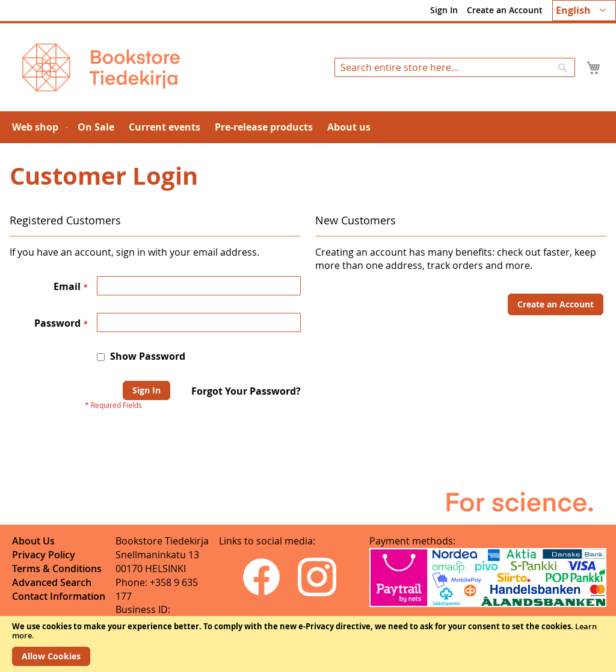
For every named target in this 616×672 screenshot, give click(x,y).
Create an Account (505, 10)
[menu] (308, 127)
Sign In (444, 10)
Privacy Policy (44, 555)
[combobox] (455, 67)
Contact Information (59, 596)
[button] (584, 11)
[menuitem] (38, 127)
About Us (33, 541)
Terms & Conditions (57, 569)
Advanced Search (52, 582)
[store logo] (101, 67)
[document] (308, 644)
